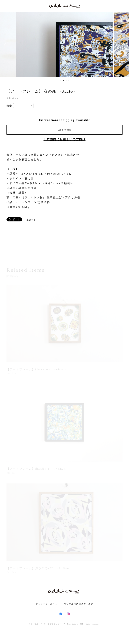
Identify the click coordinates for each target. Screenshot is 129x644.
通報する (31, 220)
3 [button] (66, 81)
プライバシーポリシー (48, 604)
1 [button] (61, 81)
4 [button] (69, 81)
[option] (65, 45)
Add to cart (64, 130)
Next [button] (123, 45)
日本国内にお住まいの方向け (65, 139)
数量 (9, 106)
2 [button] (63, 81)
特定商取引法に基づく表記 (79, 604)
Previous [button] (6, 45)
